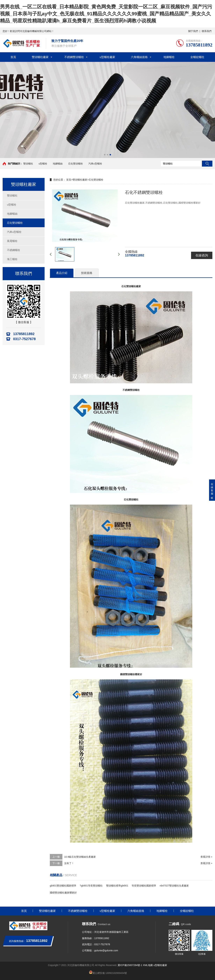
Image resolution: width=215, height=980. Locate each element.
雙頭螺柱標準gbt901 (117, 886)
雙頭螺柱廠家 (40, 57)
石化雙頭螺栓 (76, 164)
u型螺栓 (43, 164)
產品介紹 (62, 273)
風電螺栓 (12, 241)
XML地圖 (148, 965)
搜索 (207, 164)
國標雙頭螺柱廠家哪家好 (63, 893)
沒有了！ (69, 863)
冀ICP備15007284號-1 (130, 965)
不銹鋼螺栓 (14, 250)
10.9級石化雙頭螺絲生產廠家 (80, 857)
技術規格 (87, 273)
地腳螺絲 (58, 164)
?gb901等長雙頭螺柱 (91, 886)
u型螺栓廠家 (107, 57)
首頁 (13, 57)
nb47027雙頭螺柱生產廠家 (174, 886)
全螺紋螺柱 (197, 57)
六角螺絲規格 (139, 57)
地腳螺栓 (169, 57)
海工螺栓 (12, 259)
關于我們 (193, 31)
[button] (105, 155)
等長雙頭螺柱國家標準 (144, 886)
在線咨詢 (202, 255)
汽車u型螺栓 (95, 164)
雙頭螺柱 (28, 164)
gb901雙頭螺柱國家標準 (63, 886)
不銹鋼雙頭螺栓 (74, 57)
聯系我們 (207, 31)
